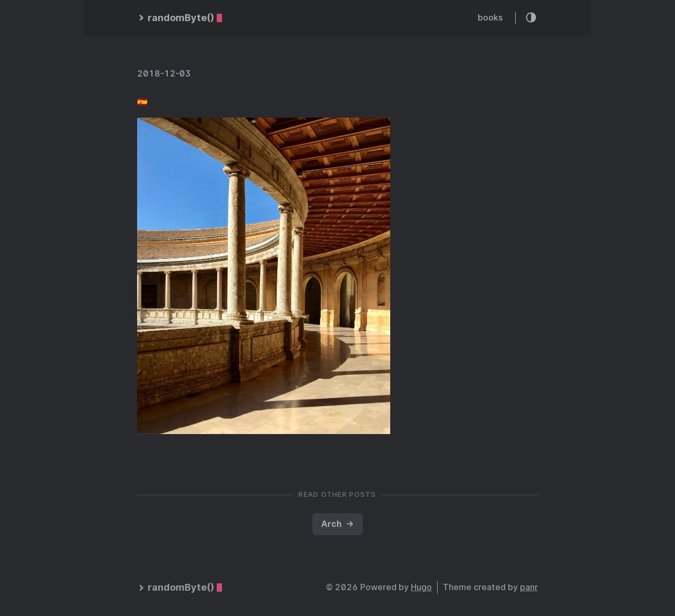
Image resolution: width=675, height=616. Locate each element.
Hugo (421, 587)
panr (529, 587)
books (490, 18)
